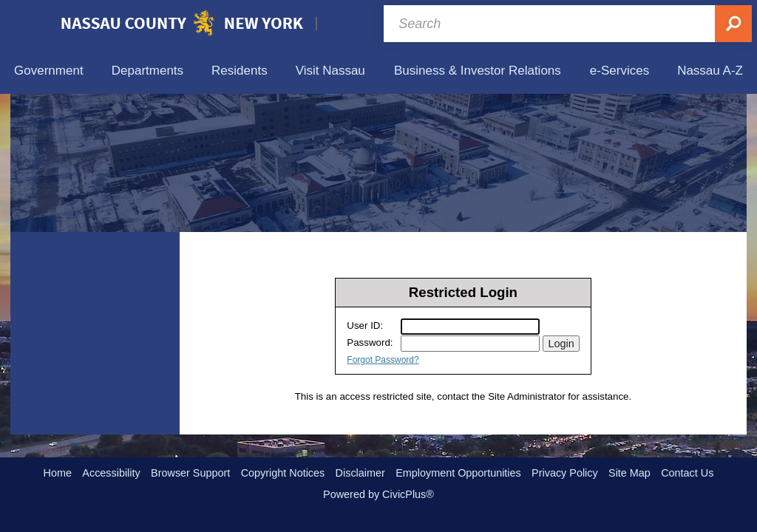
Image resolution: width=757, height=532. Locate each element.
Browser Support (190, 473)
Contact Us (687, 473)
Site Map (629, 473)
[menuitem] (49, 71)
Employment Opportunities (458, 473)
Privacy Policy (565, 473)
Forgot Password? (383, 360)
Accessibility (111, 473)
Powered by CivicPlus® (378, 494)
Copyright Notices (283, 473)
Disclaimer (360, 473)
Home (58, 473)
